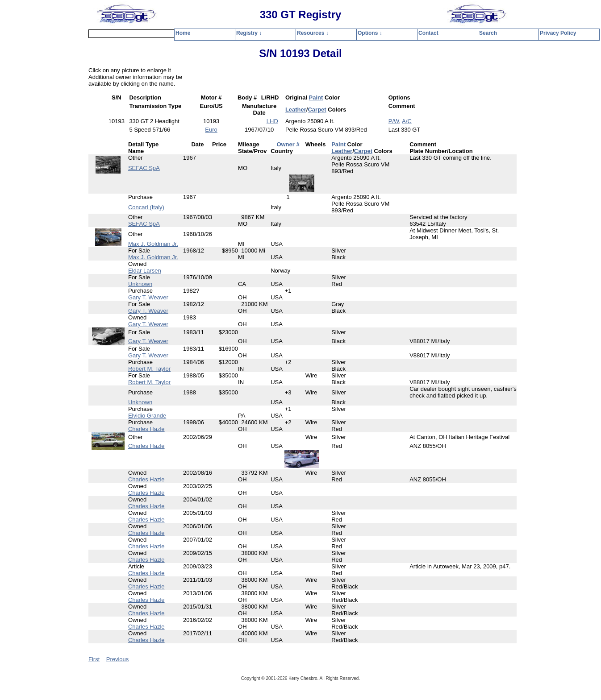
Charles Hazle (146, 429)
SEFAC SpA (144, 168)
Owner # (288, 144)
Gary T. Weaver (148, 297)
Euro (211, 130)
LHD (272, 121)
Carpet (317, 110)
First (94, 659)
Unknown (140, 284)
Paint (316, 97)
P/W (394, 121)
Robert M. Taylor (149, 369)
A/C (407, 121)
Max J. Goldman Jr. (153, 244)
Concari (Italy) (146, 207)
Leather (296, 110)
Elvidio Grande (147, 416)
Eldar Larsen (145, 271)
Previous (118, 659)
